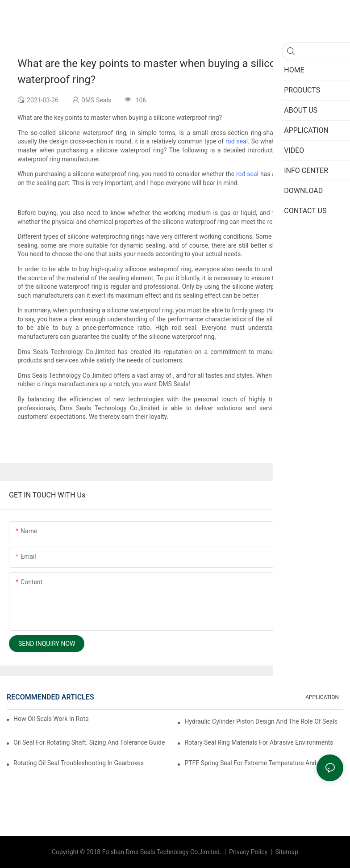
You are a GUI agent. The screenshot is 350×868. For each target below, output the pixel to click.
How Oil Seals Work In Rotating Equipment (51, 719)
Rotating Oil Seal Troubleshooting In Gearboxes (79, 763)
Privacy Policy (249, 852)
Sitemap (286, 852)
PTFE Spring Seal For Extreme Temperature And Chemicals (264, 763)
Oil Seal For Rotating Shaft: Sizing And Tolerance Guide (89, 742)
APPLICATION (322, 697)
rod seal (237, 141)
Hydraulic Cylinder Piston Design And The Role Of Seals (261, 721)
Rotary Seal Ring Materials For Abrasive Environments (259, 742)
